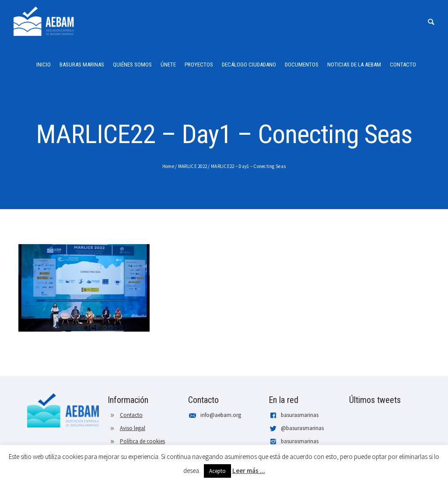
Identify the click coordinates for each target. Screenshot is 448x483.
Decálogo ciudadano (249, 65)
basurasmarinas (300, 415)
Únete (168, 65)
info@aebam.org (221, 415)
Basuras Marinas (82, 65)
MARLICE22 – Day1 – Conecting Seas (248, 166)
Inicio (44, 65)
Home (168, 166)
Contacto (403, 65)
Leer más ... (249, 471)
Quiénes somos (132, 65)
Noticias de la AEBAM (354, 65)
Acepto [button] (217, 471)
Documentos (302, 65)
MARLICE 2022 (192, 166)
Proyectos (199, 65)
